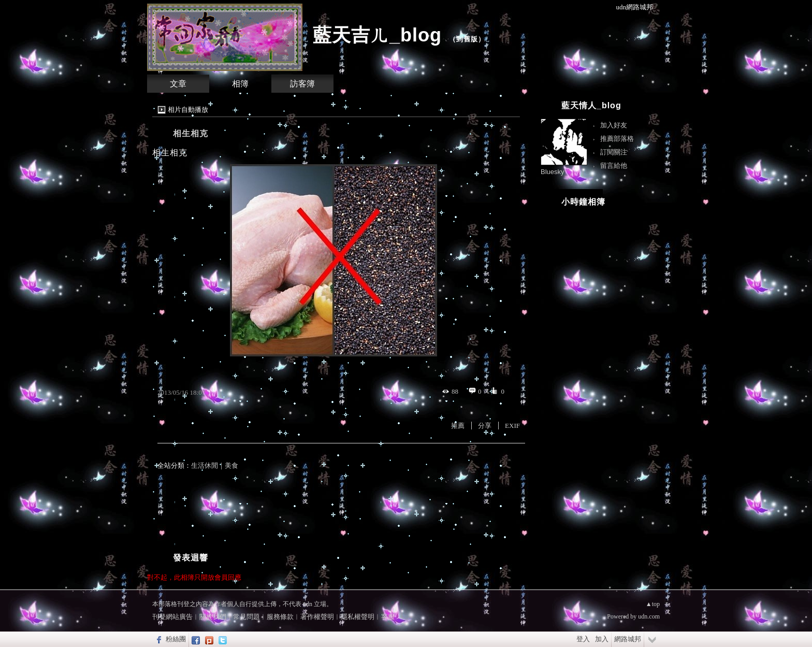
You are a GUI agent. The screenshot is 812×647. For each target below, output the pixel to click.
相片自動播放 (188, 110)
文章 (178, 84)
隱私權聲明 (358, 617)
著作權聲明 (317, 617)
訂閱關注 (614, 152)
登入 (583, 639)
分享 (485, 426)
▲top (653, 604)
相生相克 (191, 133)
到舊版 (467, 39)
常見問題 (247, 617)
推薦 (458, 426)
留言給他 (614, 166)
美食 (231, 465)
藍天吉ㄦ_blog (377, 35)
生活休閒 (205, 465)
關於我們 (213, 617)
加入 (602, 639)
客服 (388, 617)
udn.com (649, 616)
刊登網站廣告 (172, 617)
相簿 (240, 84)
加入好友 (614, 125)
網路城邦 (628, 639)
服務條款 (280, 617)
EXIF (512, 426)
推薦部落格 (617, 139)
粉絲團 (176, 639)
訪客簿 (302, 84)
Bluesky (553, 172)
